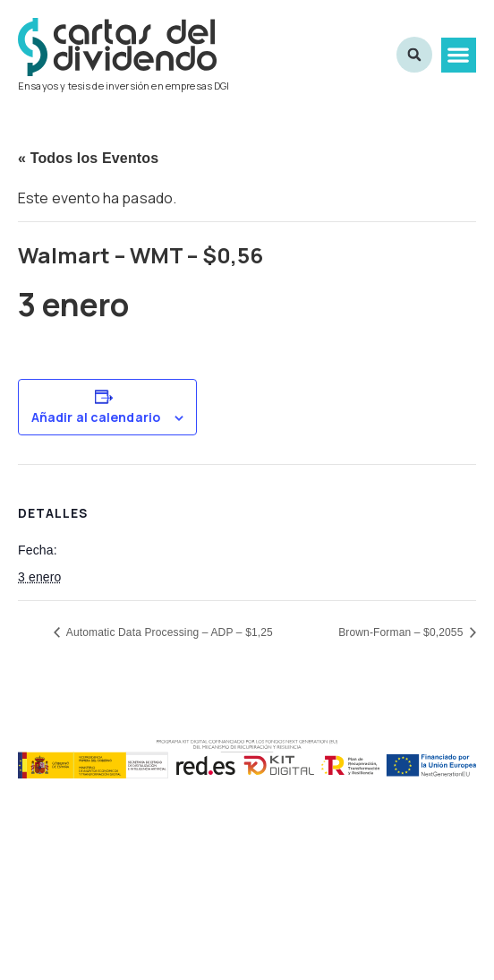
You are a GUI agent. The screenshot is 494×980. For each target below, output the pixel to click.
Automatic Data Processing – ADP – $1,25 (168, 632)
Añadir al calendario (96, 417)
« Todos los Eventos (88, 158)
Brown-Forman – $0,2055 (402, 632)
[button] (459, 55)
